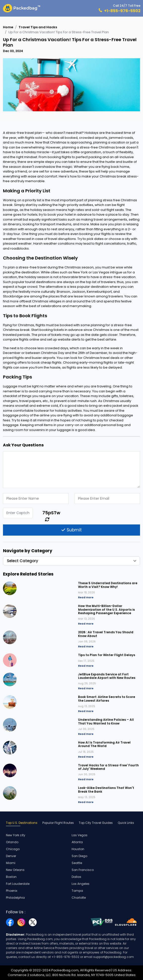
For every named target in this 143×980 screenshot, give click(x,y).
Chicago (13, 849)
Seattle (77, 863)
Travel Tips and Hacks (38, 27)
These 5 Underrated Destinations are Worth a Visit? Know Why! (108, 585)
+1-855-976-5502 (122, 11)
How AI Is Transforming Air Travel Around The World (104, 744)
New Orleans (15, 870)
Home (8, 27)
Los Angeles (81, 884)
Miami (11, 863)
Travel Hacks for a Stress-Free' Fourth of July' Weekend (108, 767)
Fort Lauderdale (18, 884)
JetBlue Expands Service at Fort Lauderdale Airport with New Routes (107, 676)
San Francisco (83, 870)
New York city (16, 835)
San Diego (79, 856)
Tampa (77, 891)
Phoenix (12, 891)
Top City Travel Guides (96, 823)
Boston (11, 877)
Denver (11, 856)
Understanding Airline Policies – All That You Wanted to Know (106, 721)
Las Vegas (80, 835)
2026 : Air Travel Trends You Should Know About (106, 634)
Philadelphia (15, 898)
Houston (78, 849)
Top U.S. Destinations (22, 823)
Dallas (76, 877)
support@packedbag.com (114, 957)
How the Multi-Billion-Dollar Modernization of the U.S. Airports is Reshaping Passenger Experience (106, 609)
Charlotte (79, 898)
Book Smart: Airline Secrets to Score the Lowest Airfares (107, 699)
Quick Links (126, 823)
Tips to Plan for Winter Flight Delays (107, 655)
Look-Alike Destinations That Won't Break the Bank (106, 790)
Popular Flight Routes (58, 823)
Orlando (12, 842)
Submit (71, 530)
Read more (86, 597)
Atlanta (77, 842)
